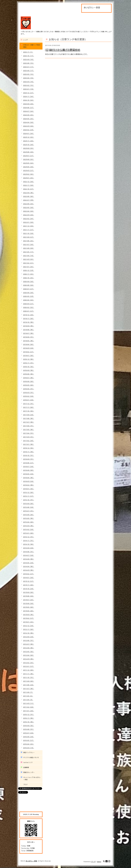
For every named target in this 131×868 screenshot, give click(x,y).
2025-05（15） (29, 74)
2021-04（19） (29, 256)
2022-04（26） (29, 211)
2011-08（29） (29, 685)
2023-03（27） (29, 170)
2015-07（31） (29, 511)
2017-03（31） (29, 437)
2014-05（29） (29, 563)
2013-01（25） (29, 622)
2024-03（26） (29, 126)
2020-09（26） (29, 281)
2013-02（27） (29, 618)
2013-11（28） (29, 585)
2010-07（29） (29, 733)
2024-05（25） (29, 119)
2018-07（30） (29, 378)
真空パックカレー (29, 753)
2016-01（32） (29, 489)
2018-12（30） (29, 359)
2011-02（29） (29, 707)
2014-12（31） (29, 537)
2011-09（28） (29, 681)
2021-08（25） (29, 241)
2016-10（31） (29, 455)
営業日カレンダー (29, 772)
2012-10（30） (29, 633)
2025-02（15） (29, 85)
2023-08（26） (29, 152)
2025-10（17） (29, 56)
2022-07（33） (29, 200)
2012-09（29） (29, 637)
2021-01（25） (29, 267)
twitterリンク (28, 762)
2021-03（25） (29, 259)
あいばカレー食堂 (31, 861)
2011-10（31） (29, 677)
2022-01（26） (29, 222)
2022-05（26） (29, 207)
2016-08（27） (29, 463)
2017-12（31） (29, 404)
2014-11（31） (29, 540)
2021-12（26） (29, 226)
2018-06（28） (29, 381)
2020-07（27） (29, 289)
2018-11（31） (29, 363)
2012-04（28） (29, 655)
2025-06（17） (29, 71)
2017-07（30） (29, 422)
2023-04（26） (29, 167)
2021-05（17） (29, 252)
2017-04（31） (29, 433)
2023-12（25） (29, 137)
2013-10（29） (29, 589)
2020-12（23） (29, 270)
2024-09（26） (29, 104)
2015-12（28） (29, 492)
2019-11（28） (29, 318)
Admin (99, 862)
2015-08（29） (29, 507)
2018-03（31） (29, 392)
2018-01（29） (29, 400)
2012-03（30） (29, 659)
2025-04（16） (29, 78)
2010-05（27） (29, 740)
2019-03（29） (29, 348)
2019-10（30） (29, 322)
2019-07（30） (29, 333)
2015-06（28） (29, 515)
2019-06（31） (29, 337)
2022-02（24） (29, 219)
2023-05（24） (29, 163)
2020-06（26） (29, 293)
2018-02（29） (29, 396)
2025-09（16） (29, 59)
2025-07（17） (29, 67)
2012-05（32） (29, 652)
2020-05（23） (29, 296)
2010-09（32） (29, 726)
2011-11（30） (29, 674)
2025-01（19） (29, 89)
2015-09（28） (29, 503)
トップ (25, 40)
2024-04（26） (29, 122)
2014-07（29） (29, 555)
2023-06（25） (29, 159)
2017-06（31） (29, 426)
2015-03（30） (29, 526)
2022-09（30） (29, 193)
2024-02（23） (29, 130)
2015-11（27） (29, 496)
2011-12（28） (29, 670)
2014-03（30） (29, 570)
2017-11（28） (29, 407)
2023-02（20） (29, 174)
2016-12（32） (29, 448)
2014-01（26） (29, 577)
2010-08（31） (29, 729)
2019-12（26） (29, 315)
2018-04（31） (29, 389)
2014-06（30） (29, 559)
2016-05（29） (29, 474)
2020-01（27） (29, 311)
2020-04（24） (29, 300)
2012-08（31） (29, 640)
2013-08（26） (29, 596)
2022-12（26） (29, 182)
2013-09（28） (29, 592)
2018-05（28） (29, 385)
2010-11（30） (29, 718)
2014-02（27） (29, 574)
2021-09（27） (29, 237)
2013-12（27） (29, 581)
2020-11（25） (29, 274)
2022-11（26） (29, 185)
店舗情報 (26, 767)
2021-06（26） (29, 248)
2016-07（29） (29, 466)
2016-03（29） (29, 481)
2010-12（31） (29, 714)
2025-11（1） (28, 52)
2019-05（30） (29, 341)
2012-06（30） (29, 648)
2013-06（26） (29, 603)
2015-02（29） (29, 529)
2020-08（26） (29, 285)
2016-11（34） (29, 452)
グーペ (93, 862)
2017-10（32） (29, 411)
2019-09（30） (29, 326)
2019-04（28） (29, 344)
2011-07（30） (29, 689)
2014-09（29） (29, 548)
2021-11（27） (29, 230)
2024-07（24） (29, 111)
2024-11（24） (29, 96)
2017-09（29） (29, 415)
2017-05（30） (29, 429)
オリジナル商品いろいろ (31, 757)
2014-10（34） (29, 544)
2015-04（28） (29, 522)
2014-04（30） (29, 566)
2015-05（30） (29, 518)
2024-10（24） (29, 100)
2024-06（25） (29, 115)
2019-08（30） (29, 330)
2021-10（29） (29, 233)
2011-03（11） (29, 703)
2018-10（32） (29, 367)
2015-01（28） (29, 533)
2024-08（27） (29, 108)
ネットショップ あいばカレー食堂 (32, 778)
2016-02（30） (29, 485)
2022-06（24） (29, 204)
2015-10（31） (29, 500)
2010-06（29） (29, 737)
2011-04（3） (28, 700)
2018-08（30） (29, 374)
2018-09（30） (29, 370)
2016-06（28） (29, 470)
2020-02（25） (29, 307)
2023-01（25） (29, 178)
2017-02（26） (29, 441)
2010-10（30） (29, 722)
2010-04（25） (29, 744)
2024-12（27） (29, 93)
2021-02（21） (29, 263)
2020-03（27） (29, 304)
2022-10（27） (29, 189)
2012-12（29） (29, 626)
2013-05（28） (29, 607)
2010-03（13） (29, 748)
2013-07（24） (29, 600)
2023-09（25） (29, 148)
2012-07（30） (29, 644)
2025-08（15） (29, 63)
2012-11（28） (29, 629)
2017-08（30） (29, 418)
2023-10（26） (29, 145)
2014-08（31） (29, 552)
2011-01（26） (29, 711)
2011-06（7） (28, 692)
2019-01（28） (29, 355)
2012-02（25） (29, 663)
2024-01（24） (29, 133)
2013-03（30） (29, 615)
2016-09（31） (29, 459)
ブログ (25, 785)
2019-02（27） (29, 352)
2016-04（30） (29, 478)
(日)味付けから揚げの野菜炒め (63, 50)
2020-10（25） (29, 278)
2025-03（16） (29, 82)
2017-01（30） (29, 444)
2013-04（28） (29, 611)
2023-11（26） (29, 141)
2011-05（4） (28, 696)
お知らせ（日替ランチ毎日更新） (32, 46)
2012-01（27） (29, 666)
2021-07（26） (29, 244)
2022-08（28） (29, 196)
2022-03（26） (29, 215)
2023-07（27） (29, 156)
